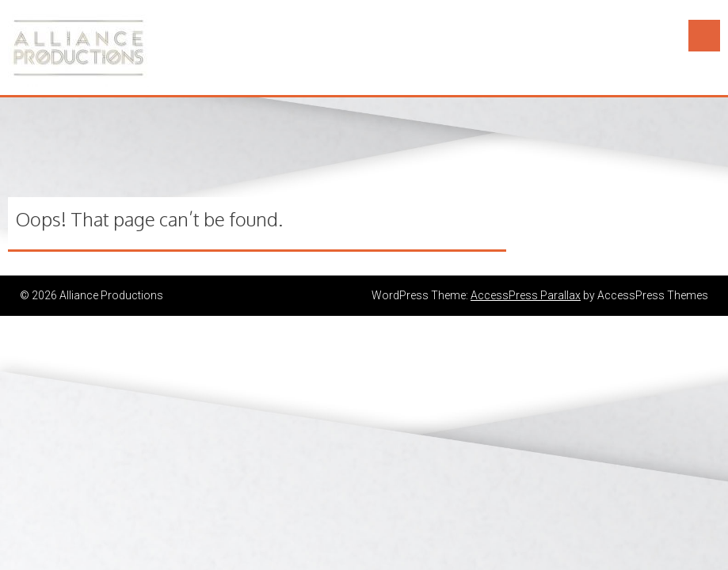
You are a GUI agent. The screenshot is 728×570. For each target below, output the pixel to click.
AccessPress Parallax (526, 295)
